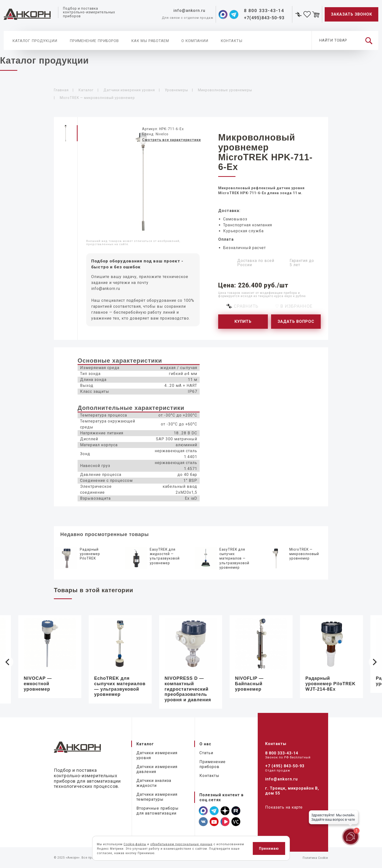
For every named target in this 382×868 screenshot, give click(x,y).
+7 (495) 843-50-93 (285, 766)
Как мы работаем (150, 41)
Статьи (206, 753)
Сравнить (246, 306)
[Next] (374, 662)
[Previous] (8, 662)
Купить (243, 321)
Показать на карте (284, 807)
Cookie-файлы (135, 844)
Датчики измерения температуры (157, 797)
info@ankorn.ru (106, 289)
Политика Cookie (315, 858)
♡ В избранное (294, 306)
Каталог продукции (35, 41)
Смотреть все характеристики (171, 140)
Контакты (232, 41)
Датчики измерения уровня (157, 755)
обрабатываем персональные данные (181, 844)
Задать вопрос (296, 321)
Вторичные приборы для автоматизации (158, 811)
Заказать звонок (351, 14)
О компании (195, 41)
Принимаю (269, 848)
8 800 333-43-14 (282, 753)
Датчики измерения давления (157, 769)
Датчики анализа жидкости (154, 783)
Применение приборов (94, 41)
